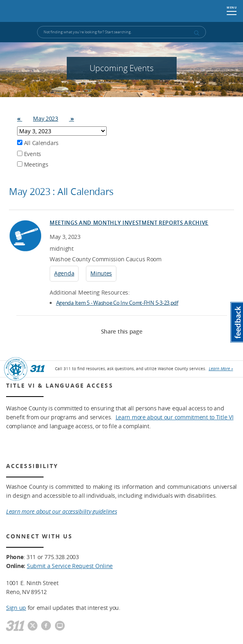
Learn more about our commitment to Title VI (175, 417)
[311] (15, 626)
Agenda (64, 273)
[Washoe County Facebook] (46, 626)
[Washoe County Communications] (60, 626)
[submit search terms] (196, 33)
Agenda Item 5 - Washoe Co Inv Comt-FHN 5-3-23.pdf (117, 303)
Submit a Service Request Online (70, 566)
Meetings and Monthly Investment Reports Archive (129, 223)
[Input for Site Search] (121, 32)
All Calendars (38, 143)
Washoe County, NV (45, 11)
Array (62, 131)
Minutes (101, 273)
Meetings (33, 164)
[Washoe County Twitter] (33, 626)
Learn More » (221, 369)
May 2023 (46, 118)
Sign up (16, 608)
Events (29, 154)
